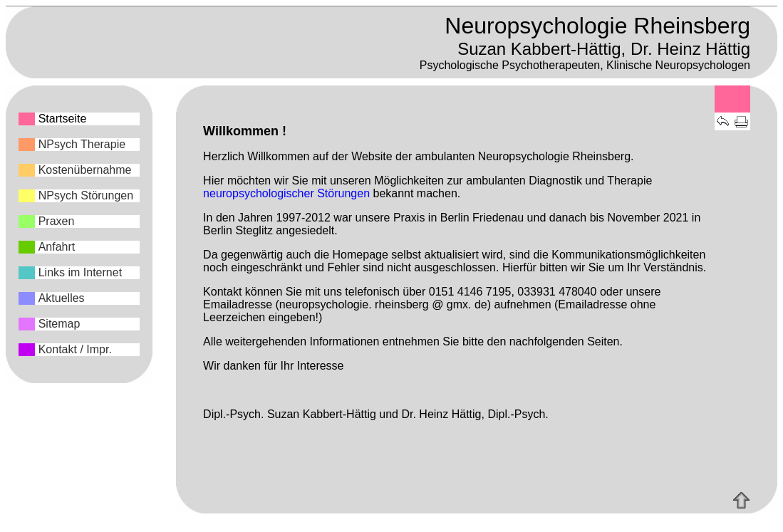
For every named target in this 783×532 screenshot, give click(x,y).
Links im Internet (80, 272)
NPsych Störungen (86, 195)
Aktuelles (62, 298)
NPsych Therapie (82, 144)
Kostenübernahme (85, 170)
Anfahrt (57, 247)
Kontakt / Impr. (75, 349)
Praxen (57, 221)
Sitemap (59, 324)
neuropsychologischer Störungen (286, 193)
